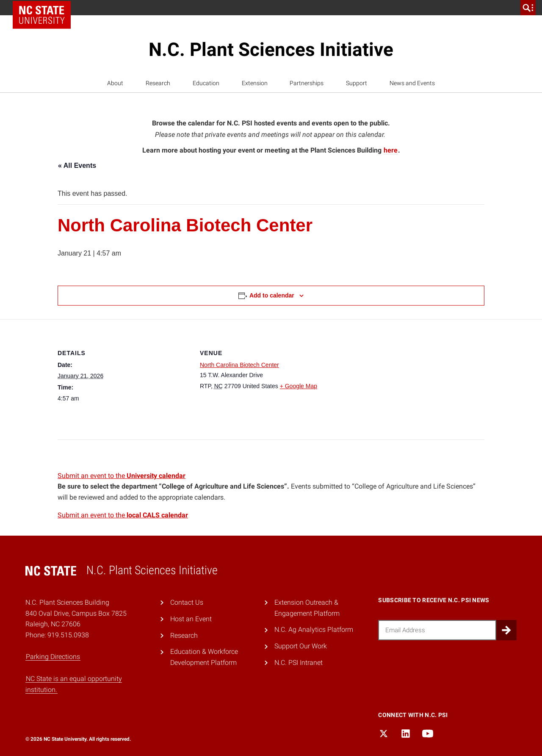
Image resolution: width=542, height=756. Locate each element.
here (391, 150)
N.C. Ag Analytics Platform (314, 630)
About (115, 83)
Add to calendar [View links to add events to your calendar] (272, 295)
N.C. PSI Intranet (299, 663)
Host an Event (191, 619)
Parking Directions (53, 657)
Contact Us (187, 602)
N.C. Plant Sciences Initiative (271, 50)
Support (357, 83)
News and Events (412, 83)
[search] (528, 8)
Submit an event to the (122, 476)
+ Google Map (299, 386)
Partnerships (307, 83)
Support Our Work (301, 646)
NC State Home (45, 8)
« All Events (77, 165)
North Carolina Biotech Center (239, 365)
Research (158, 83)
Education (206, 83)
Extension (255, 83)
